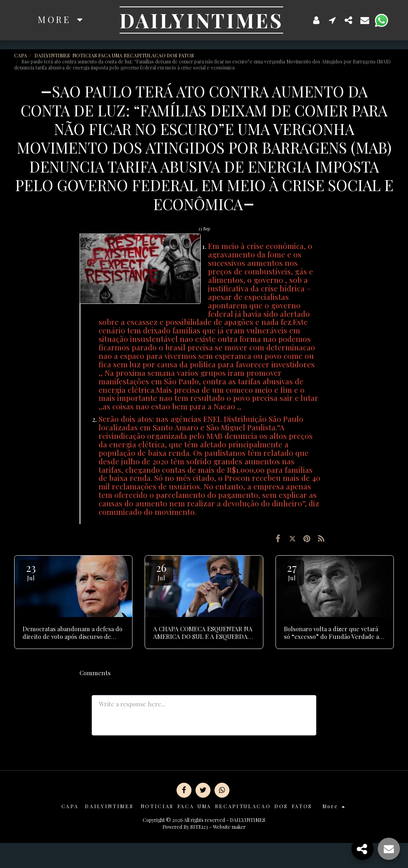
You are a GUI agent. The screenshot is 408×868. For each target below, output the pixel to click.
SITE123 (199, 827)
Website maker (229, 827)
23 (31, 571)
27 (292, 571)
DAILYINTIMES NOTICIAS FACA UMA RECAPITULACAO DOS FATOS (115, 55)
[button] (332, 20)
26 (161, 571)
